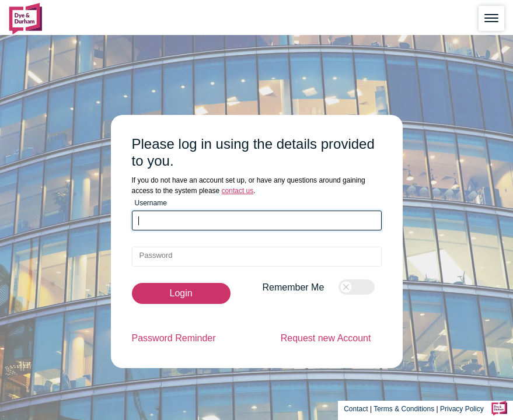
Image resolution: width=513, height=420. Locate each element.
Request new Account (326, 338)
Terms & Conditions (404, 409)
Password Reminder (174, 338)
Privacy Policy (463, 409)
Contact (356, 409)
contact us (238, 191)
